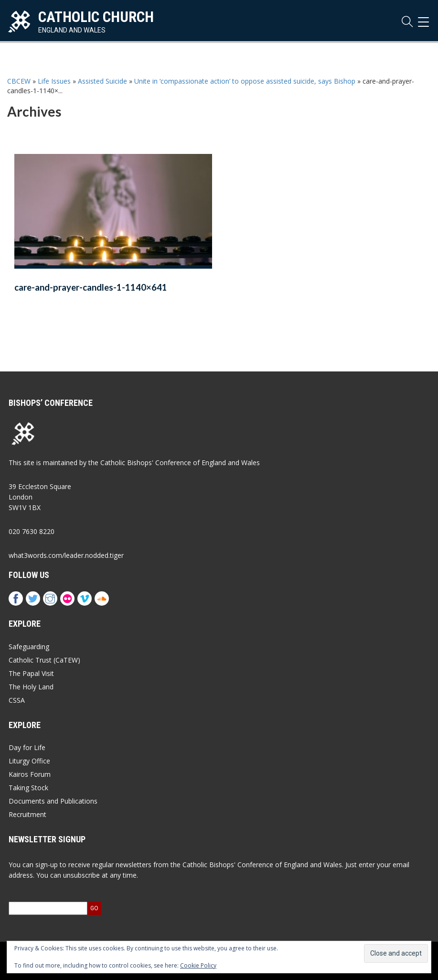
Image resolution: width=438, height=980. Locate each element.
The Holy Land (31, 687)
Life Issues (54, 81)
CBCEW (19, 81)
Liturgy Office (29, 761)
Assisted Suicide (102, 81)
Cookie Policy (198, 965)
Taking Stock (28, 788)
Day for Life (27, 747)
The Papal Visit (31, 673)
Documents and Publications (53, 801)
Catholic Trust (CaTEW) (44, 660)
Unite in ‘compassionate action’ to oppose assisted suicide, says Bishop (245, 81)
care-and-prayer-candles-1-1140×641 (91, 287)
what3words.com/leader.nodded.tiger (66, 555)
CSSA (17, 700)
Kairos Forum (30, 774)
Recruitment (27, 814)
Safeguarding (29, 647)
